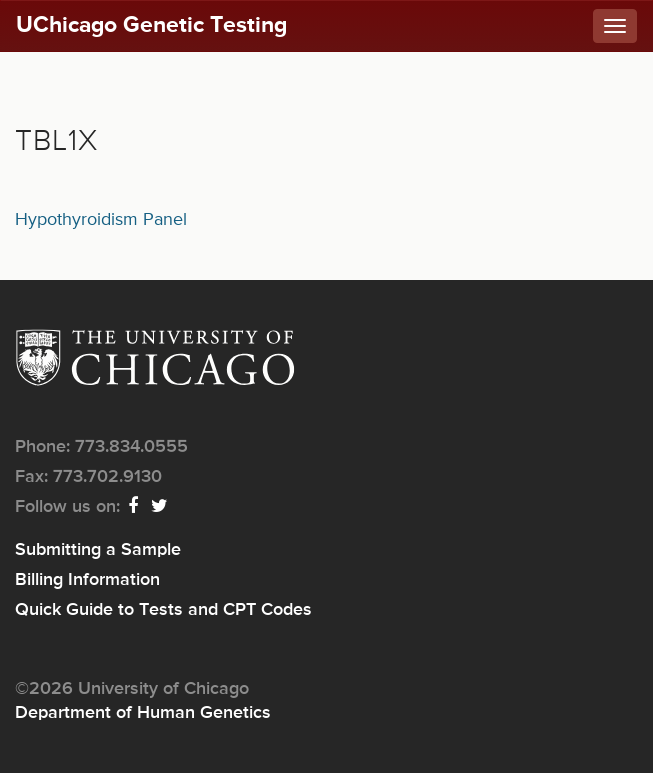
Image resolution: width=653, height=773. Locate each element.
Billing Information (87, 580)
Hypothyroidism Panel (101, 220)
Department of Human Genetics (143, 713)
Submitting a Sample (98, 550)
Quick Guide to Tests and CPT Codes (163, 610)
